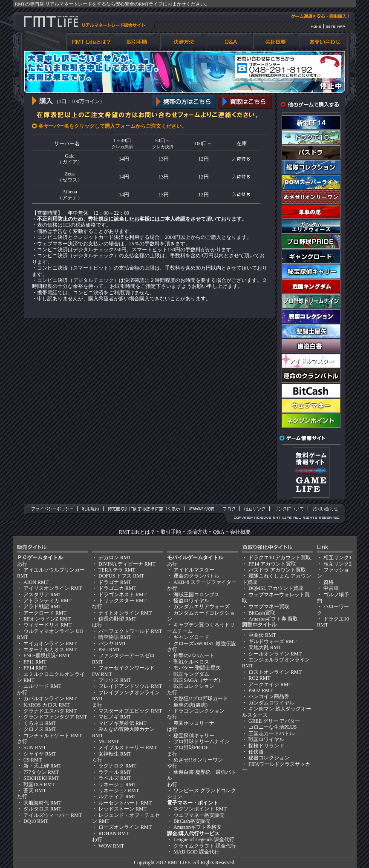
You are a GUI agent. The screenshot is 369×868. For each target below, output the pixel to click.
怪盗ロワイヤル (191, 601)
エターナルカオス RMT (50, 650)
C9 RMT (33, 760)
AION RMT (36, 582)
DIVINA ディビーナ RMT (127, 564)
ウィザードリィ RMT (48, 625)
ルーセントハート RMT (125, 803)
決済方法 (197, 532)
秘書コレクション (269, 758)
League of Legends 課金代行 (204, 839)
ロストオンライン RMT (275, 672)
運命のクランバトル (196, 576)
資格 (329, 582)
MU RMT (109, 742)
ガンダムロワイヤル (271, 703)
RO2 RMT (259, 678)
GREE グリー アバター (274, 721)
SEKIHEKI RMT (41, 778)
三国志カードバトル (271, 733)
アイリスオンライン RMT (53, 588)
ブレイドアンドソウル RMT (130, 686)
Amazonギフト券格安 (197, 827)
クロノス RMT (40, 729)
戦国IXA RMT (39, 785)
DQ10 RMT (36, 821)
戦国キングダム (191, 674)
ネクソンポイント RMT (200, 809)
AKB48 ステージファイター (205, 582)
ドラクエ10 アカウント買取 (280, 558)
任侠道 (256, 752)
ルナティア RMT (117, 796)
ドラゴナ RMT (115, 582)
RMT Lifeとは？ (137, 532)
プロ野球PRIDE (191, 747)
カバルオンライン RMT (50, 698)
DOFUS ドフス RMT (121, 576)
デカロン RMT (115, 558)
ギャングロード (191, 637)
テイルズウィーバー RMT (53, 815)
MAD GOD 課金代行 (196, 852)
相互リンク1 (337, 558)
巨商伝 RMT (262, 635)
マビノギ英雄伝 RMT (123, 723)
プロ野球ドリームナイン (202, 742)
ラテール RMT (115, 772)
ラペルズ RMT (115, 778)
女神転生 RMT (115, 754)
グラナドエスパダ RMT (50, 711)
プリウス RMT (115, 680)
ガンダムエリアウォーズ (202, 606)
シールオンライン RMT (275, 654)
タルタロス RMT (42, 809)
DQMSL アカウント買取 (276, 588)
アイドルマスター (194, 570)
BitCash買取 (262, 613)
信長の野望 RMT (117, 619)
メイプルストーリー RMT (128, 747)
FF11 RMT (35, 662)
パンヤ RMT (112, 644)
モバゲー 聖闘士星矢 (197, 668)
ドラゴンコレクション (199, 711)
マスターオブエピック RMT (130, 711)
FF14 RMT (35, 668)
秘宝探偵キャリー (194, 736)
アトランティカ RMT (48, 601)
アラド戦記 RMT (42, 606)
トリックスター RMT (123, 601)
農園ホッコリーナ (194, 723)
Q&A (219, 532)
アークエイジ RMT (270, 684)
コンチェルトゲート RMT (53, 736)
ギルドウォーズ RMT (272, 641)
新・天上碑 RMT (42, 766)
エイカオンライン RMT (50, 644)
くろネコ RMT (40, 723)
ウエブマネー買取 (269, 606)
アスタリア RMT (42, 595)
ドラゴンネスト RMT (123, 595)
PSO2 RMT (261, 690)
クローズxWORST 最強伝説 (205, 644)
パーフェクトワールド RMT (130, 631)
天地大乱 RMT (265, 647)
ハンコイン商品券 (269, 696)
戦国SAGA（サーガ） (198, 680)
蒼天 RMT (35, 790)
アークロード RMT (45, 613)
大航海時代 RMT (42, 803)
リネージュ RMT (117, 785)
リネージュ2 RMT (119, 790)
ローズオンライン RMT (125, 827)
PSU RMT (109, 650)
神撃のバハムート (194, 655)
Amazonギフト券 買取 (273, 619)
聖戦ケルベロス (191, 662)
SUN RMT (35, 747)
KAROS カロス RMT (47, 705)
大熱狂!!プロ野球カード (201, 698)
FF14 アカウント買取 (272, 564)
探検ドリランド (266, 746)
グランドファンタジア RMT (55, 717)
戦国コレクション (194, 686)
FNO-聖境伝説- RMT (47, 655)
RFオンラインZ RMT (47, 619)
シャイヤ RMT (40, 754)
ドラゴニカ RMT (117, 588)
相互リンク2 (337, 564)
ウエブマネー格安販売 (199, 815)
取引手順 (171, 532)
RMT (173, 862)
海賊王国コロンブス (196, 595)
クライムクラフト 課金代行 (205, 846)
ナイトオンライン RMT (125, 613)
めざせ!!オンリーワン (198, 760)
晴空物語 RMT (115, 637)
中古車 (331, 588)
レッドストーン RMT (123, 809)
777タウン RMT (41, 772)
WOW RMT (111, 846)
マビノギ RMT (115, 717)
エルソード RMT (42, 686)
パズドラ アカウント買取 (277, 570)
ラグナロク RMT (117, 766)
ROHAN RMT (114, 834)
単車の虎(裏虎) (190, 705)
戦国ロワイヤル (266, 739)
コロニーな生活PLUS (272, 727)
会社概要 (240, 532)
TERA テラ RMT (117, 570)
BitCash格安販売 (192, 821)
